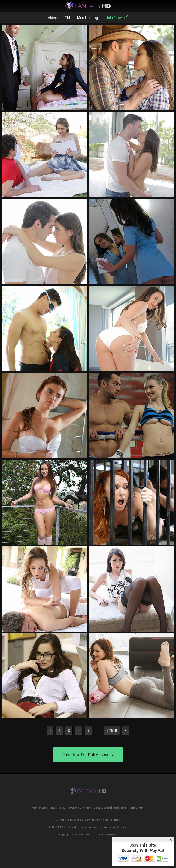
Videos (53, 18)
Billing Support (102, 808)
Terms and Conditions (79, 808)
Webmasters (119, 808)
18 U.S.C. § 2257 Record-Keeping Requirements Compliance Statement (88, 827)
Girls (68, 18)
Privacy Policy (57, 808)
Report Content (136, 808)
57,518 (112, 731)
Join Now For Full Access (88, 755)
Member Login (89, 18)
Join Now (117, 18)
